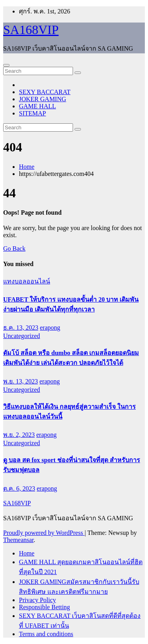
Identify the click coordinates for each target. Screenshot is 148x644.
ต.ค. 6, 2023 (19, 488)
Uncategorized (22, 336)
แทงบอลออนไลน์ (27, 281)
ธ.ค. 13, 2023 (21, 328)
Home (27, 167)
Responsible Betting (44, 607)
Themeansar (18, 540)
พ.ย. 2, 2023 (19, 435)
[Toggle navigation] (6, 65)
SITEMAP (32, 113)
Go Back (14, 248)
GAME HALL (37, 106)
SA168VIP (31, 30)
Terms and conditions (46, 634)
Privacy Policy (37, 600)
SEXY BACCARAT (45, 92)
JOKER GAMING (43, 99)
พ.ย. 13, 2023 (21, 381)
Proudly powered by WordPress (44, 533)
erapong (50, 328)
